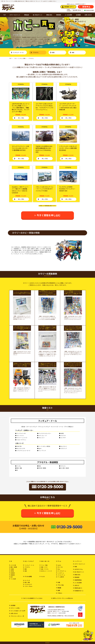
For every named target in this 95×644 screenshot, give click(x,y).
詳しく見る (21, 118)
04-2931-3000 (65, 611)
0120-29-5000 (62, 613)
